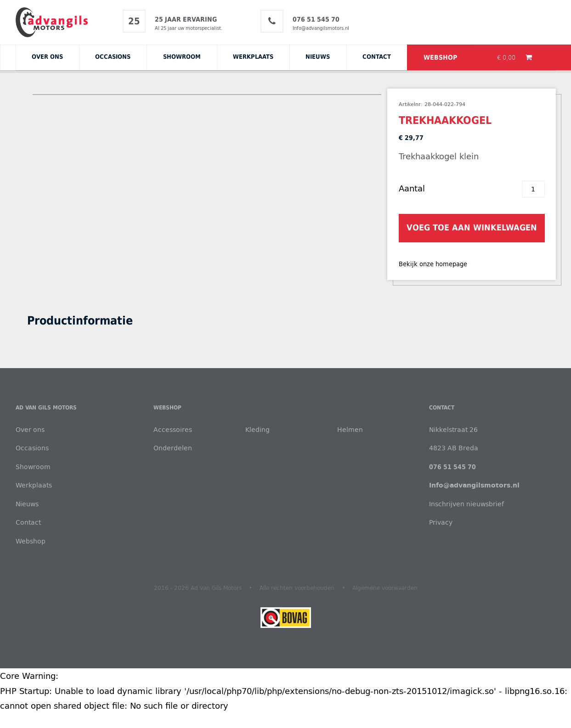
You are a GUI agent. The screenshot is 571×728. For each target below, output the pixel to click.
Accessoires (173, 429)
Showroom (182, 56)
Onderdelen (173, 448)
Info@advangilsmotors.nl (321, 28)
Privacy (441, 522)
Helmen (350, 429)
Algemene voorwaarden (385, 588)
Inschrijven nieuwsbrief (466, 504)
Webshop (440, 57)
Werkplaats (253, 56)
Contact (377, 56)
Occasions (113, 56)
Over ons (47, 56)
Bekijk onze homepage (433, 264)
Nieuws (318, 56)
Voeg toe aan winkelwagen (472, 227)
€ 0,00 (507, 57)
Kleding (257, 429)
